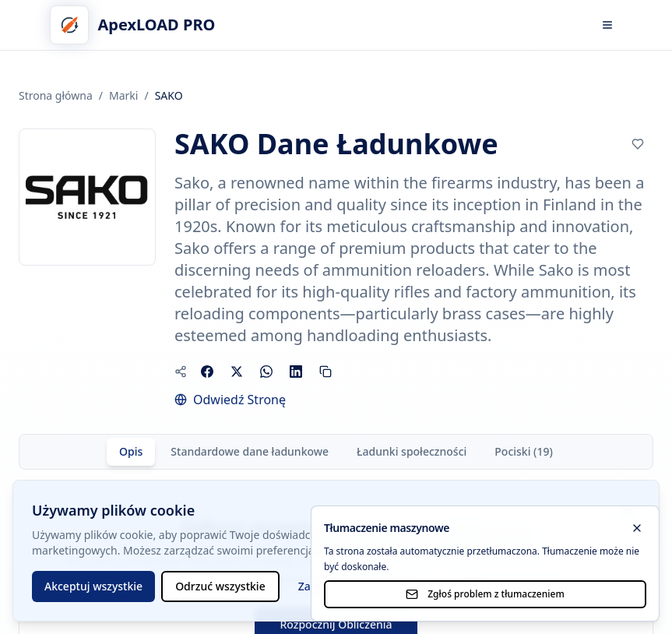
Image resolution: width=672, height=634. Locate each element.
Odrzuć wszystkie (220, 586)
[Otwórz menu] (607, 25)
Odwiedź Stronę (239, 400)
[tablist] (336, 452)
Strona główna (56, 95)
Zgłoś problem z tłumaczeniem (485, 594)
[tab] (131, 452)
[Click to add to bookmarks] (638, 144)
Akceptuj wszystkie (93, 586)
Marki (123, 95)
